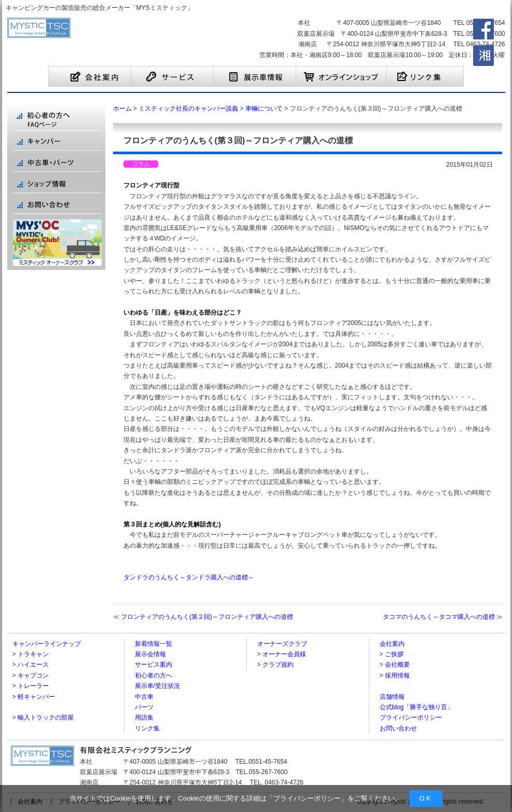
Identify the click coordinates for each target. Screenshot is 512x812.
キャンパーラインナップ (47, 644)
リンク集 (147, 728)
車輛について (264, 109)
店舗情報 (392, 697)
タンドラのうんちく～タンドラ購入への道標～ (189, 577)
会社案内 (392, 644)
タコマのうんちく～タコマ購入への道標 (439, 617)
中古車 (144, 697)
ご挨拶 (394, 654)
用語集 (144, 718)
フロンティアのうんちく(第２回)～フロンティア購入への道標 (207, 617)
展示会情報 (150, 654)
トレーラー (33, 686)
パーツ (144, 707)
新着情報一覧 (154, 644)
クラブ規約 (278, 665)
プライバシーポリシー (307, 798)
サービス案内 (154, 665)
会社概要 (397, 665)
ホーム (122, 109)
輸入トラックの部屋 (46, 718)
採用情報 (397, 675)
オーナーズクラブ (282, 644)
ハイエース (33, 665)
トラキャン (33, 654)
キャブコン (33, 675)
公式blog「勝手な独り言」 (417, 707)
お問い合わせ (398, 728)
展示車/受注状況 (157, 686)
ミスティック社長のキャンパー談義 (188, 109)
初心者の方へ (154, 675)
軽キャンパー (36, 697)
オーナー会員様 (284, 654)
